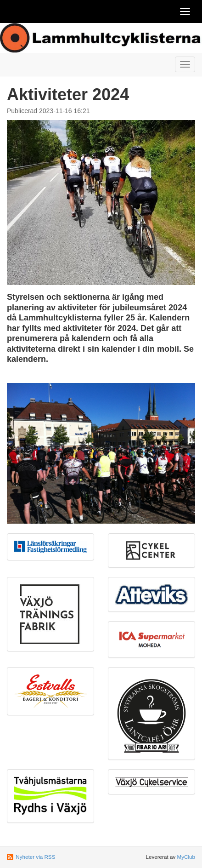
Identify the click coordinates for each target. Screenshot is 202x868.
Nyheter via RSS (35, 857)
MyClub (186, 857)
